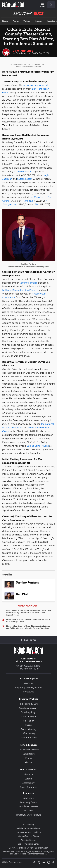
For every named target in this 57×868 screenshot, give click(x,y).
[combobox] (50, 5)
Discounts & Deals (28, 738)
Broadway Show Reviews (28, 815)
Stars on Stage (28, 716)
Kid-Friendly (29, 721)
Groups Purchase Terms (29, 836)
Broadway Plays (28, 712)
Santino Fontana (28, 283)
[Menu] (42, 5)
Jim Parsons (31, 290)
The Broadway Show (28, 750)
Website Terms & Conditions (28, 828)
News (5, 21)
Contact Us (27, 659)
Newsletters (29, 798)
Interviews (52, 21)
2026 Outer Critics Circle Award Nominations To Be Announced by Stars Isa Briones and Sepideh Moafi (29, 613)
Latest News (29, 754)
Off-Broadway (28, 733)
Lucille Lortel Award (38, 446)
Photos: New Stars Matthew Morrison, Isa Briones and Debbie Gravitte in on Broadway (28, 627)
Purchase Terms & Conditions (28, 832)
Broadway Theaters (28, 806)
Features (38, 21)
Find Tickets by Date (28, 704)
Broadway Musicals (29, 708)
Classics (28, 725)
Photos (16, 21)
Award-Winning (28, 729)
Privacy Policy (29, 825)
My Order (28, 683)
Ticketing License (29, 840)
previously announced (35, 85)
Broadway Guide (28, 802)
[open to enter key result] (51, 5)
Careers (28, 779)
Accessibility (28, 783)
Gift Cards (28, 811)
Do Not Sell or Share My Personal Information (28, 848)
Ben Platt (37, 89)
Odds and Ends (23, 51)
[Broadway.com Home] (13, 5)
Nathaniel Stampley (13, 290)
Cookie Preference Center (29, 844)
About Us (28, 774)
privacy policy (49, 852)
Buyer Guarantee (29, 787)
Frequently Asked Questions (29, 688)
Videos (26, 21)
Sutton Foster (25, 179)
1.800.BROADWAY (33, 661)
